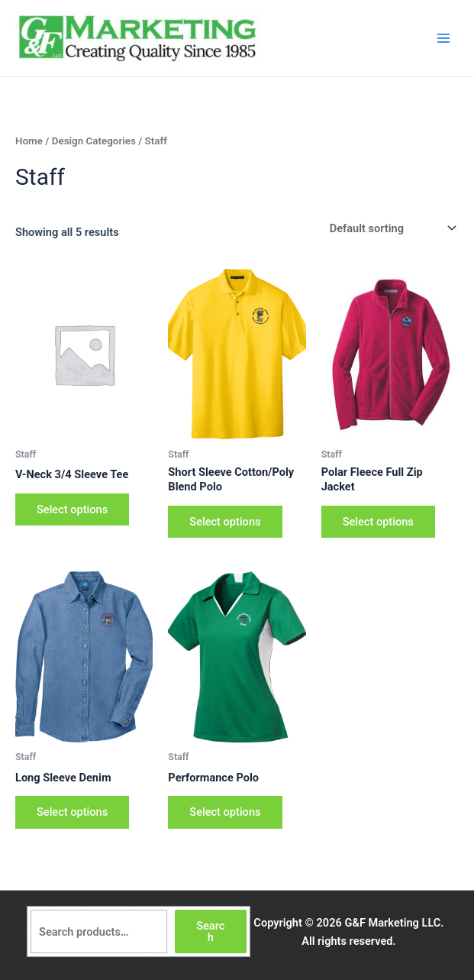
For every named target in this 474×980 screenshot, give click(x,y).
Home (29, 141)
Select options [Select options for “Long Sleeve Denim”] (72, 812)
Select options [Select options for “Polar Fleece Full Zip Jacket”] (378, 522)
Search (210, 931)
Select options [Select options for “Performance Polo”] (225, 812)
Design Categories (94, 141)
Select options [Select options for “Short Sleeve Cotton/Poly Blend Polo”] (225, 522)
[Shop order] (391, 229)
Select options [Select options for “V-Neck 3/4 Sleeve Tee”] (72, 509)
